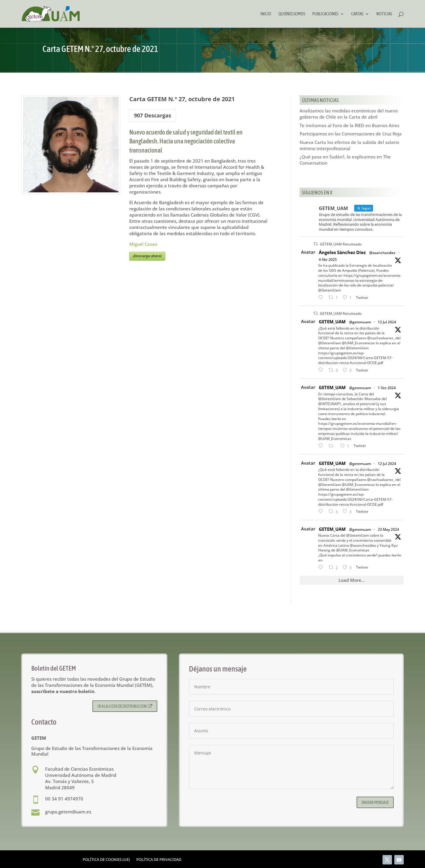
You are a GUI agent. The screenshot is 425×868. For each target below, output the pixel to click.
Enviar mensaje (375, 802)
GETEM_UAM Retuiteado (341, 244)
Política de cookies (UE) (106, 860)
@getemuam (360, 322)
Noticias (384, 14)
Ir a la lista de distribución (125, 706)
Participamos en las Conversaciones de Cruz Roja (351, 134)
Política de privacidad (159, 860)
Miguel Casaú (143, 244)
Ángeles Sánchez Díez (342, 252)
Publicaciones (325, 14)
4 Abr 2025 (328, 259)
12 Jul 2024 (387, 322)
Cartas (357, 14)
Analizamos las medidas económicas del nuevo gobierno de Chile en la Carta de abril (349, 114)
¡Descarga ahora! (147, 256)
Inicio (266, 14)
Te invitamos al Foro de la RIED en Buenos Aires (349, 125)
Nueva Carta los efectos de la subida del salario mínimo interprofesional (349, 145)
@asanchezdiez (382, 253)
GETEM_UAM (332, 322)
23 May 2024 (388, 529)
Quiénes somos (292, 14)
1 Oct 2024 (387, 388)
